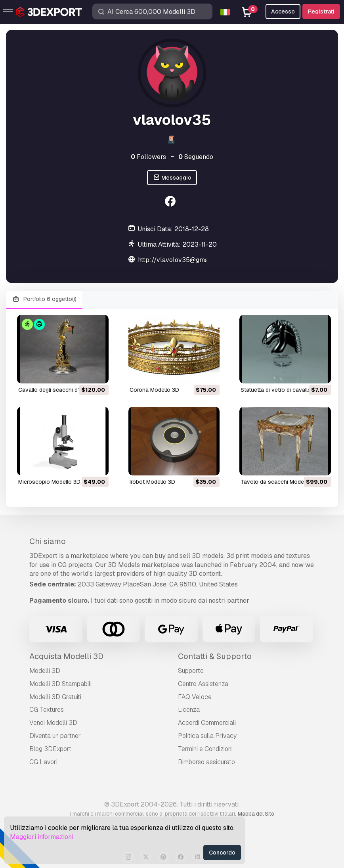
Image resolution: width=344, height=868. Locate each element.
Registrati (321, 11)
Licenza (189, 710)
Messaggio (172, 178)
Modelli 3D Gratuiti (55, 697)
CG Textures (47, 710)
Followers (148, 157)
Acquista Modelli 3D (66, 656)
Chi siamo (48, 541)
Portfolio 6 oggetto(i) (44, 299)
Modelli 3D (45, 671)
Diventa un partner (55, 736)
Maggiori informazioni (42, 837)
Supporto (191, 671)
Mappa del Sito (256, 814)
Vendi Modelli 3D (53, 723)
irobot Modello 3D (152, 482)
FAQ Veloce (195, 697)
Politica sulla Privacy (207, 736)
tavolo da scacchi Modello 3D (280, 482)
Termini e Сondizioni (205, 749)
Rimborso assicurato (206, 762)
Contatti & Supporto (215, 656)
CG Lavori (43, 762)
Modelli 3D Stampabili (60, 684)
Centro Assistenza (203, 684)
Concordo (222, 853)
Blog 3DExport (50, 749)
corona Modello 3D (154, 390)
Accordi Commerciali (207, 723)
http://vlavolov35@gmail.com (182, 260)
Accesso (283, 11)
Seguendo (196, 157)
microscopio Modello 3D (49, 482)
